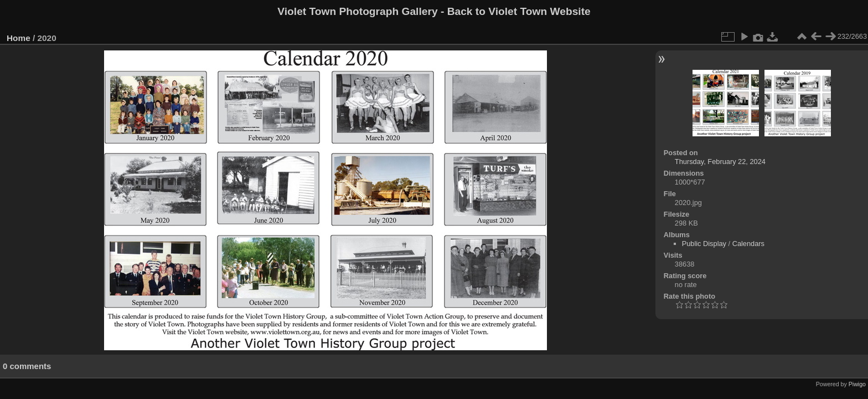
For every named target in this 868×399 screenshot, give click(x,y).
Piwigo (857, 384)
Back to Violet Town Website (519, 11)
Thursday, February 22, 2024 (720, 162)
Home (19, 38)
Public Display (704, 244)
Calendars (748, 244)
